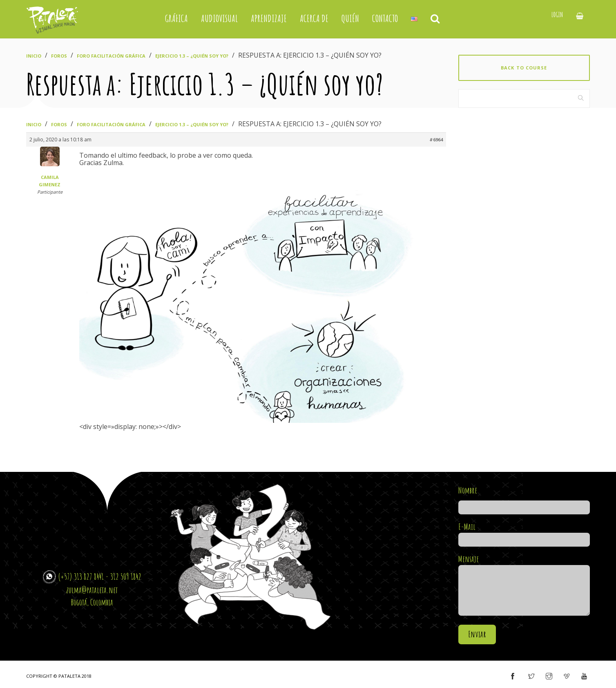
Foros (59, 56)
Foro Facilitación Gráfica (111, 56)
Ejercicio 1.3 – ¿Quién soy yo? (192, 56)
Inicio (34, 56)
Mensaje (524, 586)
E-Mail (524, 533)
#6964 (436, 140)
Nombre (524, 499)
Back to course (524, 68)
